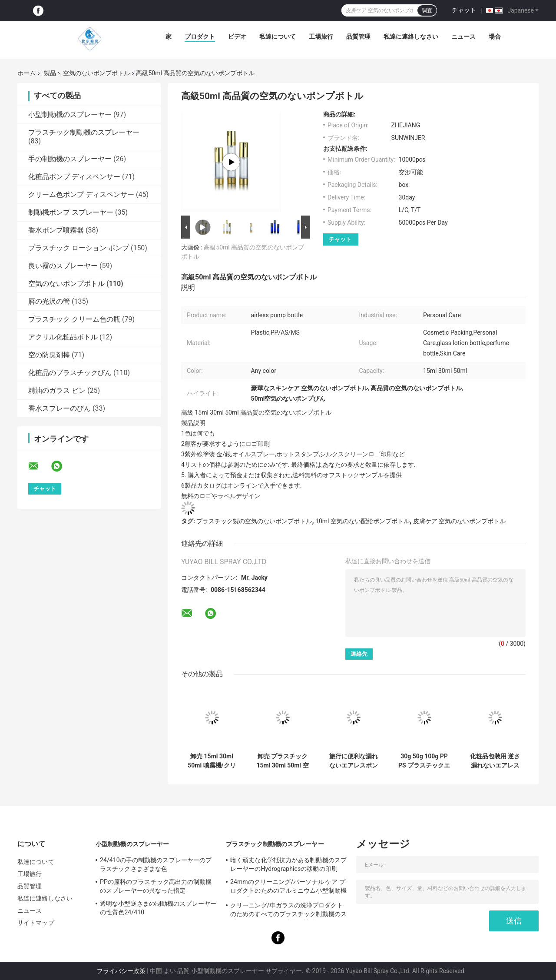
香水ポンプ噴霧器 (56, 230)
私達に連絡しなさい (411, 37)
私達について (278, 37)
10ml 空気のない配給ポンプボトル (362, 521)
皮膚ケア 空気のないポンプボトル (459, 521)
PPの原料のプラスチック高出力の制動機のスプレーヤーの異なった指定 (156, 886)
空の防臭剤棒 (49, 355)
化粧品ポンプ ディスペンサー (74, 177)
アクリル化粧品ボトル (63, 337)
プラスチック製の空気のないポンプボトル (254, 521)
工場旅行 (321, 37)
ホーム (26, 73)
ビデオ (237, 37)
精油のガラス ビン (57, 390)
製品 (50, 73)
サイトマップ (36, 923)
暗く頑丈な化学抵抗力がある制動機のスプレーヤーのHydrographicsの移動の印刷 (288, 864)
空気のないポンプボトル (96, 73)
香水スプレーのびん (60, 408)
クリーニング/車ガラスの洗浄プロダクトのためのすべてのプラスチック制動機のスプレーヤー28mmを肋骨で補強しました (288, 911)
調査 (427, 10)
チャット (464, 10)
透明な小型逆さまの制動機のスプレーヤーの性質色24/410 (158, 908)
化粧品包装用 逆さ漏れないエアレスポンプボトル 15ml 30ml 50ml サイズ (495, 761)
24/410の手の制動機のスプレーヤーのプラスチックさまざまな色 (156, 864)
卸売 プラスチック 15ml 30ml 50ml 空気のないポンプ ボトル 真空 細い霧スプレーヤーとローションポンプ (282, 761)
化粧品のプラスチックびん (70, 373)
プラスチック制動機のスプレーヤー (84, 132)
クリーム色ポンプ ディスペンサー (81, 194)
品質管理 (358, 37)
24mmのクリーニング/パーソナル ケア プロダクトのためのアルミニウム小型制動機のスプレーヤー (288, 887)
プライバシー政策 (121, 971)
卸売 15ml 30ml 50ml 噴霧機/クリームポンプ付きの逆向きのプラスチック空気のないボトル (212, 761)
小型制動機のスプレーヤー (70, 115)
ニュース (463, 37)
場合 (495, 37)
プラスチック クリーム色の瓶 (74, 319)
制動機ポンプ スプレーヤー (71, 212)
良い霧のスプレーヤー (63, 266)
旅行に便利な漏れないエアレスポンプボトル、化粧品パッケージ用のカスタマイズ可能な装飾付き (354, 761)
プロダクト (200, 37)
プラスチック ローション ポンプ (79, 248)
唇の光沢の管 (49, 301)
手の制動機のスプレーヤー (70, 159)
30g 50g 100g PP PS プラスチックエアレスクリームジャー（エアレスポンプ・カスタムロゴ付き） (424, 761)
